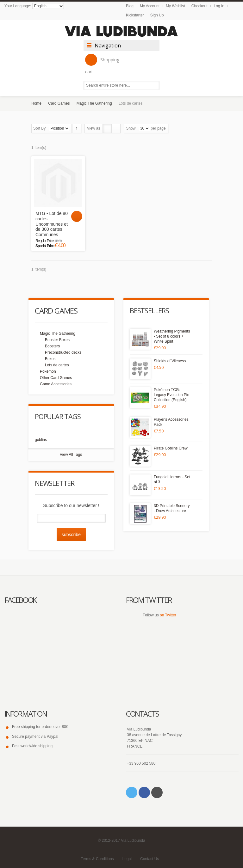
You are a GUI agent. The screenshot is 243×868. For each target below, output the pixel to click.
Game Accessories (56, 384)
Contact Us (150, 859)
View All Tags (71, 455)
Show (131, 128)
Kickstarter (135, 15)
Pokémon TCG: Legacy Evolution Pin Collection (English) (171, 395)
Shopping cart (102, 64)
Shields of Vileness (170, 361)
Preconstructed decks (63, 352)
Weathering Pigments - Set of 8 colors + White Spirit (172, 336)
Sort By (39, 128)
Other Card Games (56, 378)
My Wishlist (175, 6)
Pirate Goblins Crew (171, 448)
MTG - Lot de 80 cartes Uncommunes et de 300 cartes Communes (52, 224)
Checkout (199, 6)
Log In (219, 6)
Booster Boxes (57, 340)
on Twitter (168, 615)
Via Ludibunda (133, 840)
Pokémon (48, 371)
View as (94, 128)
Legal (127, 859)
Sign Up (157, 15)
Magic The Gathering (94, 103)
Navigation (108, 46)
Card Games (59, 103)
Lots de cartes (57, 365)
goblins (41, 440)
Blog (130, 6)
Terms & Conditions (97, 859)
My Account (150, 6)
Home (36, 103)
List (116, 128)
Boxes (50, 359)
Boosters (52, 346)
